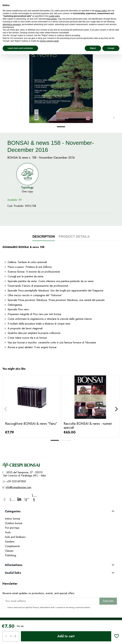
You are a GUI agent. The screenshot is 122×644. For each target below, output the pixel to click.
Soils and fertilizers (15, 537)
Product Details (74, 236)
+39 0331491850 (16, 481)
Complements (12, 546)
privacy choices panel (49, 41)
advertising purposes (12, 24)
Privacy (36, 607)
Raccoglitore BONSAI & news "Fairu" (31, 424)
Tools (8, 532)
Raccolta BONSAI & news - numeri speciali (88, 426)
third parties (52, 19)
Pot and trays (12, 528)
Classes (9, 551)
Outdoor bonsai (14, 523)
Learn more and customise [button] (20, 48)
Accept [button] (111, 48)
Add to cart (66, 636)
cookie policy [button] (54, 16)
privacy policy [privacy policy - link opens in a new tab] (101, 11)
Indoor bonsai (13, 519)
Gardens (10, 542)
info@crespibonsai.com (18, 487)
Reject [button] (93, 48)
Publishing (10, 555)
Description (44, 236)
